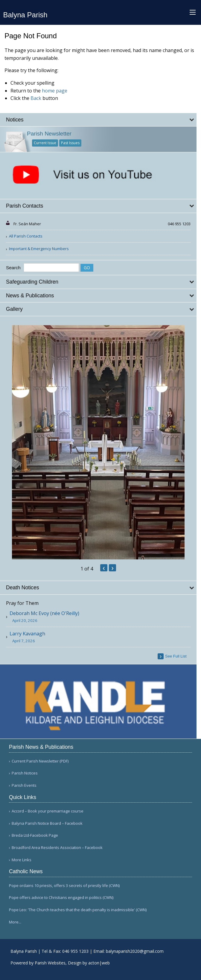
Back (36, 98)
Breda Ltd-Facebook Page (35, 835)
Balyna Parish (25, 15)
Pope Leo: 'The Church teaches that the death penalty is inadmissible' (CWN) (78, 910)
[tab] (98, 120)
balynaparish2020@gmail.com (135, 951)
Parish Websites (50, 963)
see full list (176, 656)
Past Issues (70, 143)
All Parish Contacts (26, 236)
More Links (22, 860)
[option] (98, 442)
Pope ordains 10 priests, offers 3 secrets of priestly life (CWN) (64, 885)
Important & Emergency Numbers (39, 249)
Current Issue (45, 143)
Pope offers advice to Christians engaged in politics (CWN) (61, 897)
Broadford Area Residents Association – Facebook (57, 848)
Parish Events (24, 785)
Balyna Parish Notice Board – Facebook (47, 823)
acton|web (99, 963)
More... (15, 922)
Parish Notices (25, 773)
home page (55, 91)
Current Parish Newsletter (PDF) (40, 761)
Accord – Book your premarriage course (48, 811)
